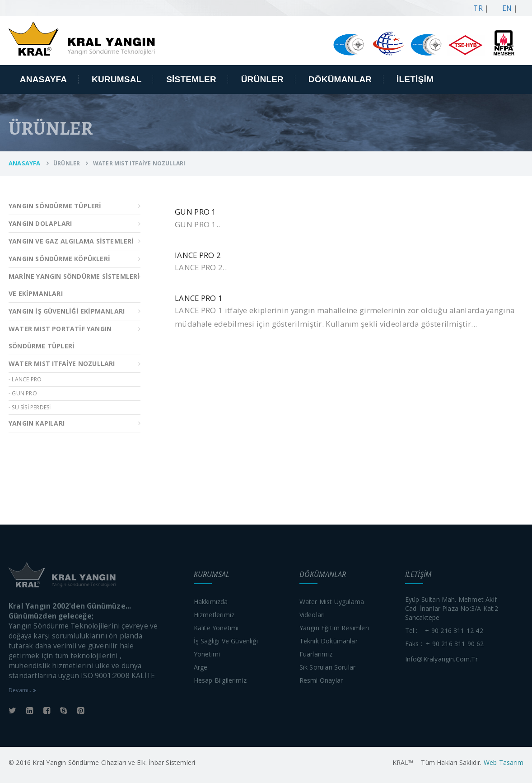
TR (476, 8)
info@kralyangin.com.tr (441, 659)
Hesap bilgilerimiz (220, 680)
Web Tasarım (503, 762)
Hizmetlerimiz (214, 615)
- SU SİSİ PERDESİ (30, 407)
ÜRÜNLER (262, 79)
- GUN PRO (23, 393)
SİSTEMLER (191, 79)
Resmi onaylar (321, 680)
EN (505, 8)
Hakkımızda (211, 602)
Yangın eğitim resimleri (334, 628)
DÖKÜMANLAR (340, 79)
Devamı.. (22, 690)
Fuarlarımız (316, 654)
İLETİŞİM (415, 79)
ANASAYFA (44, 79)
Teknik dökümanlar (329, 641)
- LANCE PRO (25, 379)
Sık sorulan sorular (328, 667)
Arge (201, 667)
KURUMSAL (117, 79)
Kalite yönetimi (216, 628)
